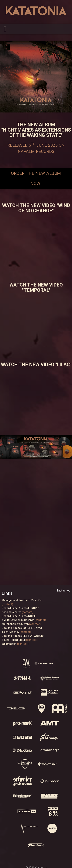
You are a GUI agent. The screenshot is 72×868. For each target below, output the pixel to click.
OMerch (15, 624)
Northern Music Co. (22, 600)
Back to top (63, 591)
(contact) (7, 604)
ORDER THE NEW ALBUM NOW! (36, 178)
